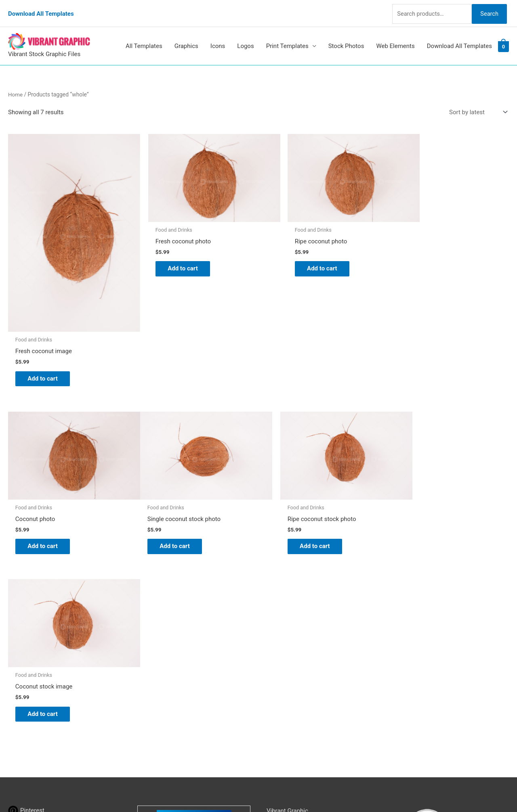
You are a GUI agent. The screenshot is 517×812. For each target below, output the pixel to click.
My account (282, 655)
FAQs (274, 645)
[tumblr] (24, 623)
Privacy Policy (285, 678)
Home (16, 88)
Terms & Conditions (293, 689)
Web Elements (395, 40)
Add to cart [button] (47, 353)
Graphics (186, 40)
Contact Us (282, 667)
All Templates (144, 40)
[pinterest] (26, 610)
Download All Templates (41, 10)
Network (332, 790)
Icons (218, 40)
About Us (279, 633)
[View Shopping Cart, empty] (503, 40)
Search (488, 10)
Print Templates (287, 40)
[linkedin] (25, 635)
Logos (245, 40)
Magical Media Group (410, 790)
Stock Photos (346, 40)
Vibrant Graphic (287, 611)
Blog (273, 622)
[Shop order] (477, 106)
